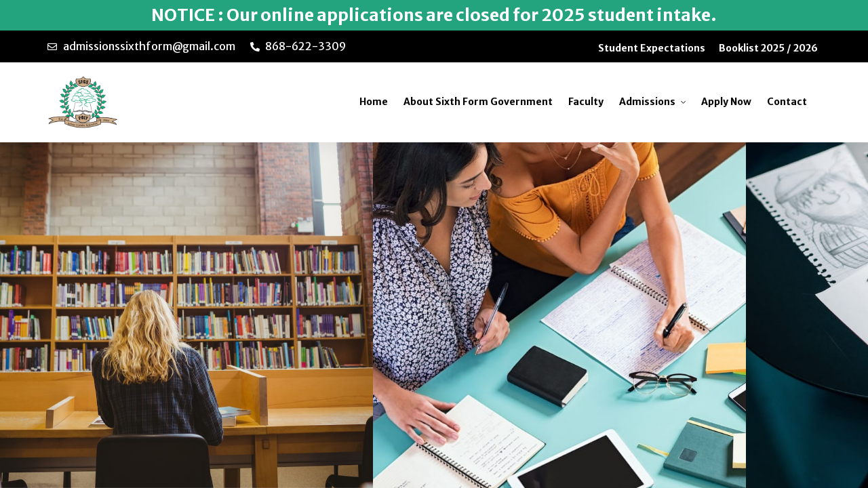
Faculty (586, 102)
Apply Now (726, 102)
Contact (787, 102)
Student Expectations (652, 48)
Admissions (647, 102)
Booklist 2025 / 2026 (768, 48)
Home (374, 102)
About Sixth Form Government (478, 102)
